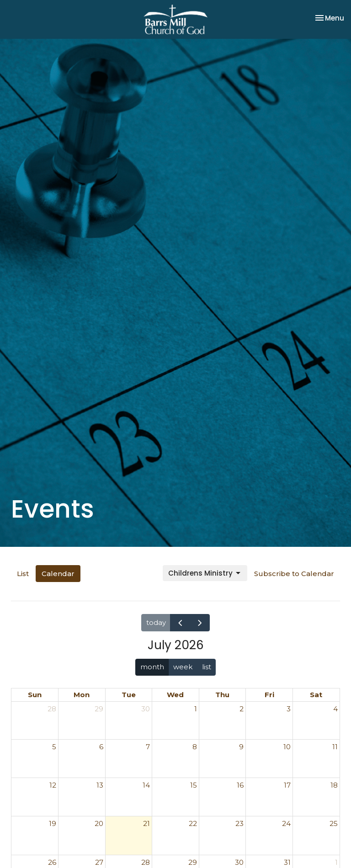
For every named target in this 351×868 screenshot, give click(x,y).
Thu (222, 695)
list (207, 667)
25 (334, 823)
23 (239, 823)
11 (335, 747)
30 (146, 709)
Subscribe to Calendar (294, 574)
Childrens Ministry (205, 573)
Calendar (58, 574)
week (183, 667)
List (23, 574)
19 (53, 823)
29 (99, 709)
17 (287, 785)
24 (286, 823)
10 (287, 747)
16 (240, 785)
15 (194, 785)
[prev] (180, 622)
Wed (175, 695)
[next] (200, 622)
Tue (129, 695)
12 (53, 785)
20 (99, 823)
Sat (316, 695)
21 (146, 823)
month (152, 667)
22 (193, 823)
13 (100, 785)
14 (146, 785)
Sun (35, 695)
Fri (269, 695)
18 (334, 785)
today (156, 622)
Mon (82, 695)
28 (52, 709)
